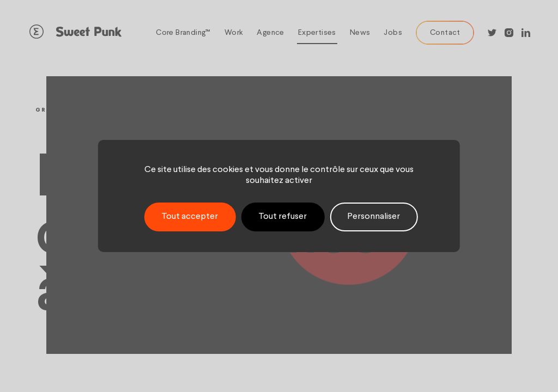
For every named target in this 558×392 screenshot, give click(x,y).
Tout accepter (190, 217)
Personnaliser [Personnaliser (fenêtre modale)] (374, 217)
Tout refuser (283, 217)
